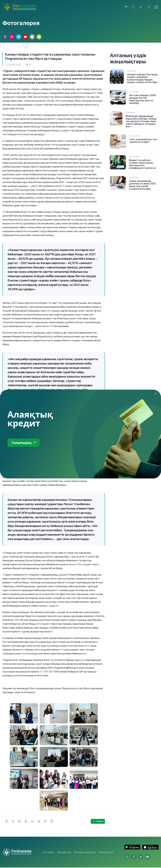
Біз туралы (48, 852)
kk (125, 7)
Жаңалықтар (64, 852)
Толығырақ (25, 443)
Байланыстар (106, 852)
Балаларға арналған (85, 852)
